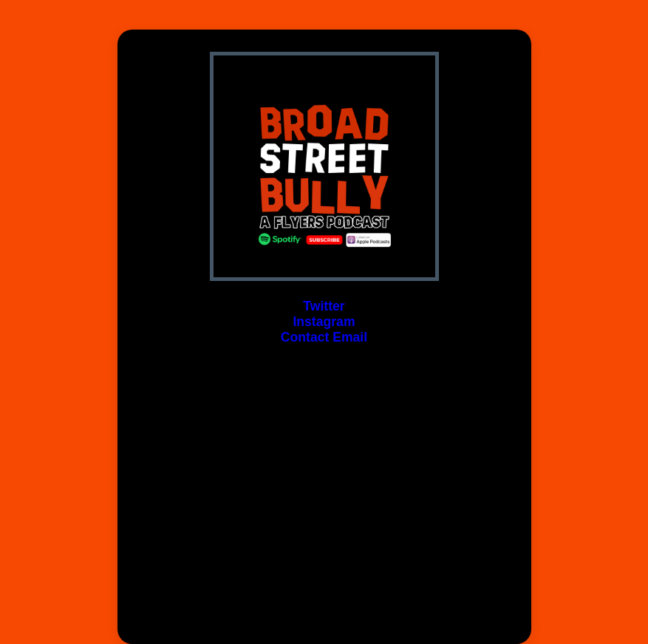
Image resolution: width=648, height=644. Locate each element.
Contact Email (324, 337)
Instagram (324, 322)
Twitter (324, 306)
